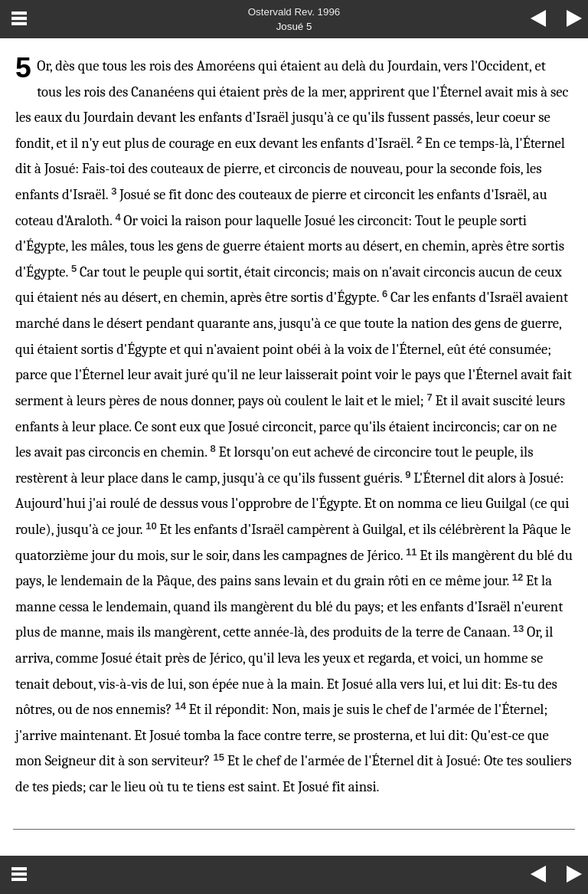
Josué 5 (294, 26)
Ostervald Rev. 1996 (294, 12)
